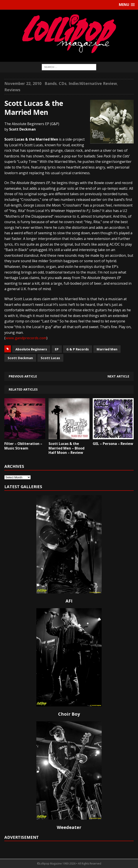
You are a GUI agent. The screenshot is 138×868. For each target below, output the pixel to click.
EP (57, 349)
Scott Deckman (20, 358)
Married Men (107, 349)
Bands (51, 83)
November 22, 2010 (23, 83)
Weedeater (69, 827)
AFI (69, 601)
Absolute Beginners (31, 349)
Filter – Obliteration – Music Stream (23, 446)
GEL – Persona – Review (113, 444)
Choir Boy (69, 714)
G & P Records (78, 349)
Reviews (12, 90)
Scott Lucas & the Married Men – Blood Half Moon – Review (66, 448)
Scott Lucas (50, 358)
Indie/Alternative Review (93, 83)
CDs (63, 83)
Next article (118, 376)
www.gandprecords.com (26, 338)
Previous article (23, 376)
